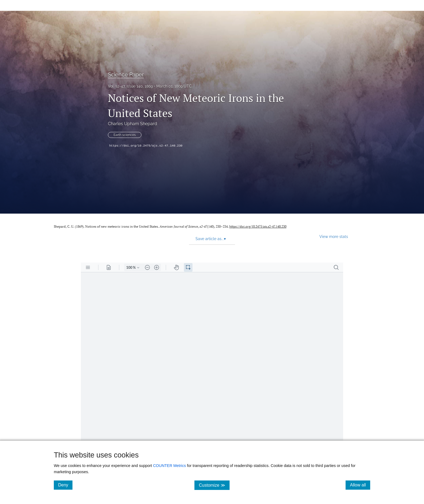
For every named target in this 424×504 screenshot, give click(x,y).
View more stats (334, 236)
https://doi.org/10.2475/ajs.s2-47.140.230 (146, 146)
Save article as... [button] (211, 239)
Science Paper (126, 75)
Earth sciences (125, 135)
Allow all (360, 485)
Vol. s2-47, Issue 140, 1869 (130, 86)
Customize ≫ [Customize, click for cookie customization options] (214, 485)
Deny (65, 485)
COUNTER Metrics (170, 466)
